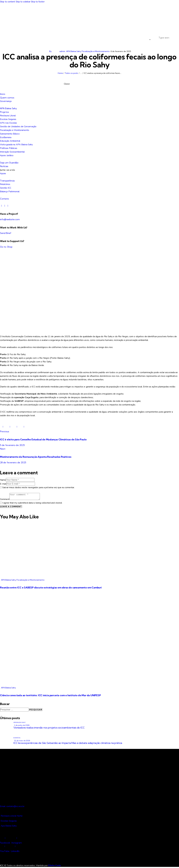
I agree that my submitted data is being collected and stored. (32, 503)
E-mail (3, 484)
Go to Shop (6, 247)
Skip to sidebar (23, 2)
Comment (5, 499)
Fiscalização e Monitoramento (96, 51)
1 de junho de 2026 (22, 725)
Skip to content (8, 2)
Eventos (17, 738)
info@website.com (10, 219)
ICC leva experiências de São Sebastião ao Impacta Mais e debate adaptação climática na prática (68, 743)
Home (60, 73)
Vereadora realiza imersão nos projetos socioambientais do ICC (49, 728)
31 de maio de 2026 (22, 741)
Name (3, 480)
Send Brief (6, 233)
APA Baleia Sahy (73, 51)
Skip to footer (38, 2)
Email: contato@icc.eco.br (12, 806)
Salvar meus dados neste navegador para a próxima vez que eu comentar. (38, 487)
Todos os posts (72, 73)
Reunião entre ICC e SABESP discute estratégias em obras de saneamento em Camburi (51, 587)
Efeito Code (55, 865)
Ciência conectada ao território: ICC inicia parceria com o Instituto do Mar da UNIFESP (50, 695)
